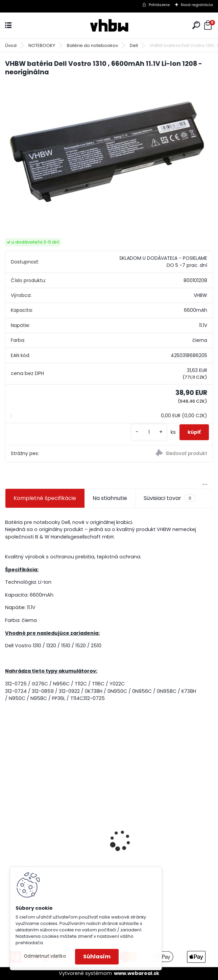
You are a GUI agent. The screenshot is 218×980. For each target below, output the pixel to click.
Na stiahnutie (110, 498)
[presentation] (9, 829)
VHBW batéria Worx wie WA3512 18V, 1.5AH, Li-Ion (51, 847)
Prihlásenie (159, 5)
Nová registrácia (197, 5)
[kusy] (149, 432)
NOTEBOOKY (42, 45)
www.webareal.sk (137, 973)
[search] (196, 25)
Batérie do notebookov (92, 45)
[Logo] (109, 26)
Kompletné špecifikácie (45, 498)
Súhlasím (97, 957)
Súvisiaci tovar (169, 498)
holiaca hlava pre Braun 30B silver (161, 843)
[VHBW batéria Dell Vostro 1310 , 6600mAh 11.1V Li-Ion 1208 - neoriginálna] (109, 151)
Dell (134, 45)
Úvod (11, 45)
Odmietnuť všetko (45, 956)
